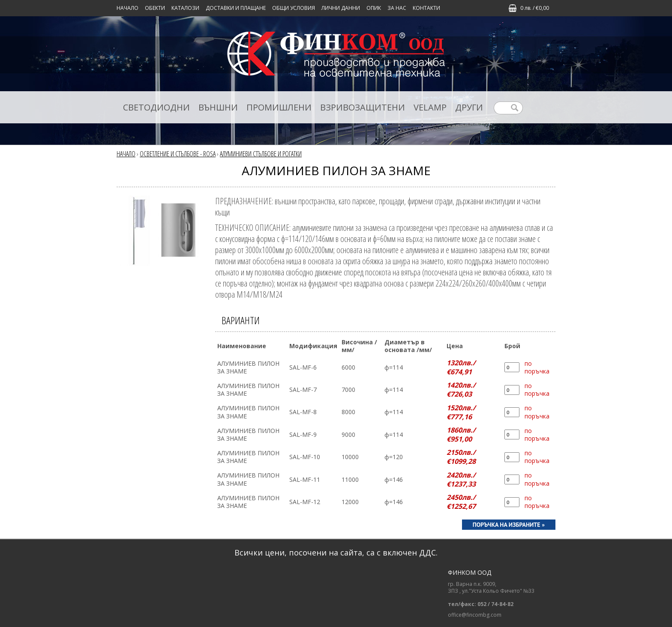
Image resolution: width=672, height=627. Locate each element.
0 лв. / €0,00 (535, 8)
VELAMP (430, 107)
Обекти (155, 8)
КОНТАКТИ (426, 8)
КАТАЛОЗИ (185, 8)
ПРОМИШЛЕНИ (279, 107)
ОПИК (374, 8)
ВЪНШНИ (218, 107)
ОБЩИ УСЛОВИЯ (294, 8)
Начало (127, 8)
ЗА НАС (397, 8)
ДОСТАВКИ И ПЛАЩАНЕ (236, 8)
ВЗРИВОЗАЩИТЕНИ (363, 107)
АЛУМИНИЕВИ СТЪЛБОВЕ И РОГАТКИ (261, 154)
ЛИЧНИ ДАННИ (341, 8)
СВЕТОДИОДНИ (156, 107)
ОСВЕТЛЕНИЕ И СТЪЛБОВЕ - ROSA (178, 154)
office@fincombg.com (475, 615)
